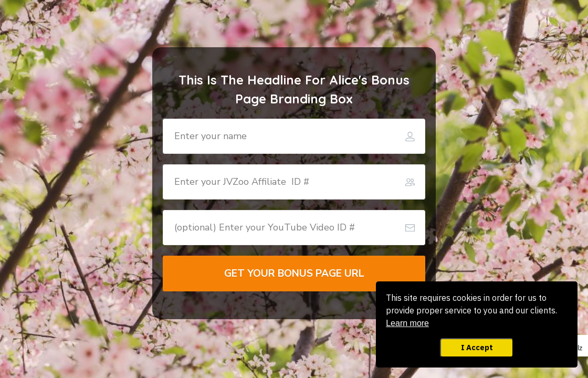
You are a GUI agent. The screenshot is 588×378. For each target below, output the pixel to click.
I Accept (477, 347)
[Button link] (294, 274)
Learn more (407, 323)
